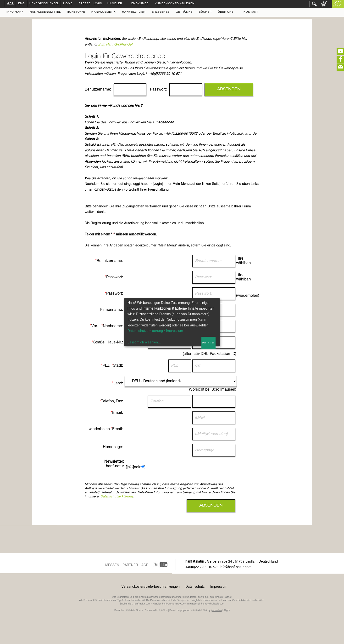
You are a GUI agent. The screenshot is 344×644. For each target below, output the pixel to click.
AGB (145, 565)
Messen (112, 565)
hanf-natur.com (142, 604)
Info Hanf (15, 12)
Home (68, 4)
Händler (115, 4)
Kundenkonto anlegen (175, 4)
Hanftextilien (134, 12)
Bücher (205, 12)
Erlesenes (161, 12)
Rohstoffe (76, 12)
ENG (22, 4)
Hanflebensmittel (45, 12)
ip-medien (216, 610)
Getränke (184, 12)
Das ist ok (208, 343)
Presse (85, 4)
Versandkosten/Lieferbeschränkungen (151, 587)
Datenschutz (195, 587)
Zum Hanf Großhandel (115, 45)
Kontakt (251, 12)
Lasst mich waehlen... (144, 342)
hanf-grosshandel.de (173, 604)
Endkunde (140, 4)
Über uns (226, 12)
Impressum (219, 587)
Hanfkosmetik (104, 12)
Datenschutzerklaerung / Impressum (155, 331)
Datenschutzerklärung (117, 496)
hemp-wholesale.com (213, 604)
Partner (130, 565)
